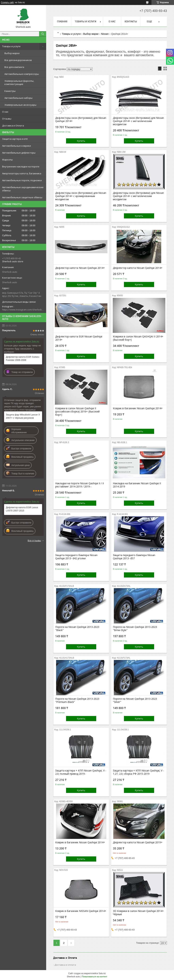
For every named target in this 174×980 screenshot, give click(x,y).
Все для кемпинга (14, 67)
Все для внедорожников (18, 60)
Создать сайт (7, 2)
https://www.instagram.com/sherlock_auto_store (23, 310)
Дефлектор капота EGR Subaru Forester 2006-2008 (23, 358)
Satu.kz (102, 973)
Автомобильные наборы (18, 98)
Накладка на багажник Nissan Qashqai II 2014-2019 (137, 485)
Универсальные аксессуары (20, 105)
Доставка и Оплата (13, 126)
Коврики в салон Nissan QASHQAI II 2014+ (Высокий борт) (138, 338)
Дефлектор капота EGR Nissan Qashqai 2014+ (79, 338)
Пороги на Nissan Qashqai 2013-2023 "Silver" (135, 700)
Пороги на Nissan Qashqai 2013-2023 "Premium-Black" (77, 700)
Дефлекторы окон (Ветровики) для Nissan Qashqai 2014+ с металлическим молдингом (138, 121)
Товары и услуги (11, 46)
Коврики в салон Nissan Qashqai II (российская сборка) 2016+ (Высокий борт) (77, 412)
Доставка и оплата (65, 965)
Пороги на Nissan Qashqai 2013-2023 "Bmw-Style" (135, 629)
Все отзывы (34, 540)
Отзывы (7, 119)
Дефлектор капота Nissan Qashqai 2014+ (80, 268)
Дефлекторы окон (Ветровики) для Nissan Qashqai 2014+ (81, 120)
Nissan (105, 34)
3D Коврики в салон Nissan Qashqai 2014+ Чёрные (138, 913)
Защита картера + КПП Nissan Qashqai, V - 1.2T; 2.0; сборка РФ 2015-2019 (138, 772)
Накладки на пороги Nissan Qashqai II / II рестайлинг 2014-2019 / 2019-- (80, 485)
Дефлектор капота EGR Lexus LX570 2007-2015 (22, 509)
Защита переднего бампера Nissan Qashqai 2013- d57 (134, 557)
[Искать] (43, 34)
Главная (62, 21)
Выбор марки (12, 53)
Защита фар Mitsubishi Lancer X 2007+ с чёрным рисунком (23, 416)
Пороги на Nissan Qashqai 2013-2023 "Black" (77, 629)
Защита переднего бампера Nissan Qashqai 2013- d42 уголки (76, 557)
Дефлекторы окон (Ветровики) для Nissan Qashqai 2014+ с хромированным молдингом (81, 196)
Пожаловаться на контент (94, 977)
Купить (81, 141)
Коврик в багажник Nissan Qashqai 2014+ (138, 408)
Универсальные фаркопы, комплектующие (19, 82)
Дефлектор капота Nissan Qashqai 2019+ (138, 842)
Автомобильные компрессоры (22, 74)
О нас (5, 112)
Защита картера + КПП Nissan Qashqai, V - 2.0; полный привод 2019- (81, 772)
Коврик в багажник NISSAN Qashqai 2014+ (81, 911)
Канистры (10, 91)
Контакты (131, 21)
